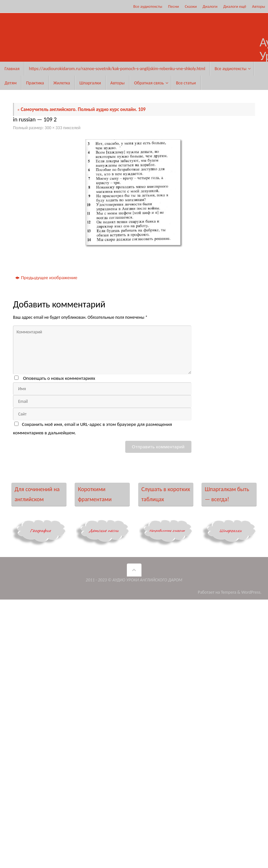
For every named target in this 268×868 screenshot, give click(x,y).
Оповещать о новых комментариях (59, 378)
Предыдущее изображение (46, 278)
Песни (173, 6)
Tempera (229, 592)
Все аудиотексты (148, 6)
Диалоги (210, 6)
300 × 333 (54, 128)
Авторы (259, 6)
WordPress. (251, 592)
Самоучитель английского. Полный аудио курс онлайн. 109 (81, 109)
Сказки (191, 6)
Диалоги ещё (235, 6)
